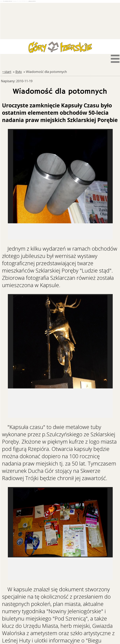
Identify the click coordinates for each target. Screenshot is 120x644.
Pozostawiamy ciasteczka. (8, 1)
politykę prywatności (32, 1)
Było (19, 72)
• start (7, 72)
